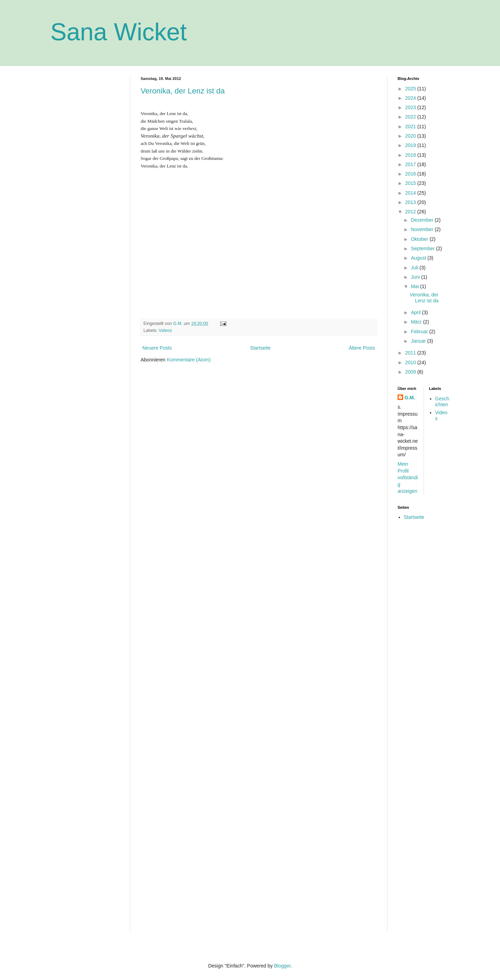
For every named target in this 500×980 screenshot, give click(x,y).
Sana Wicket (119, 32)
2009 (411, 372)
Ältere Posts (362, 348)
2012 (411, 212)
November (423, 229)
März (417, 322)
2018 (411, 155)
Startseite (260, 348)
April (416, 312)
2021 (411, 126)
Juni (416, 277)
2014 (411, 193)
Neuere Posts (157, 348)
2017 (411, 164)
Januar (419, 341)
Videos (165, 330)
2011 (411, 353)
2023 (411, 107)
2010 (411, 362)
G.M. (410, 398)
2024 (411, 98)
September (423, 248)
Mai (415, 286)
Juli (415, 268)
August (419, 258)
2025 (411, 89)
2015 (411, 183)
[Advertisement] (85, 181)
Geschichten (442, 402)
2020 (411, 136)
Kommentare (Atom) (189, 360)
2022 (411, 117)
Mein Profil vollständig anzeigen (408, 477)
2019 (411, 145)
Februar (420, 332)
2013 (411, 202)
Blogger (282, 966)
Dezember (423, 220)
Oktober (420, 239)
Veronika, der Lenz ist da (183, 91)
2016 (411, 174)
